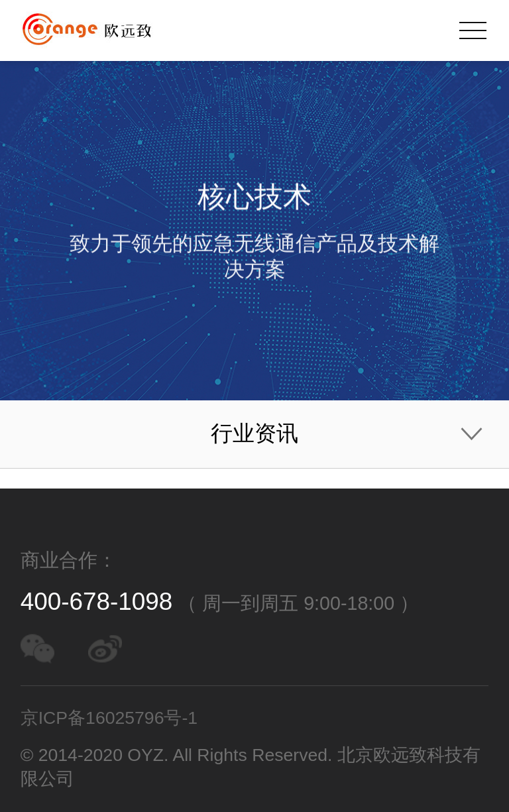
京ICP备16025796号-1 (109, 718)
